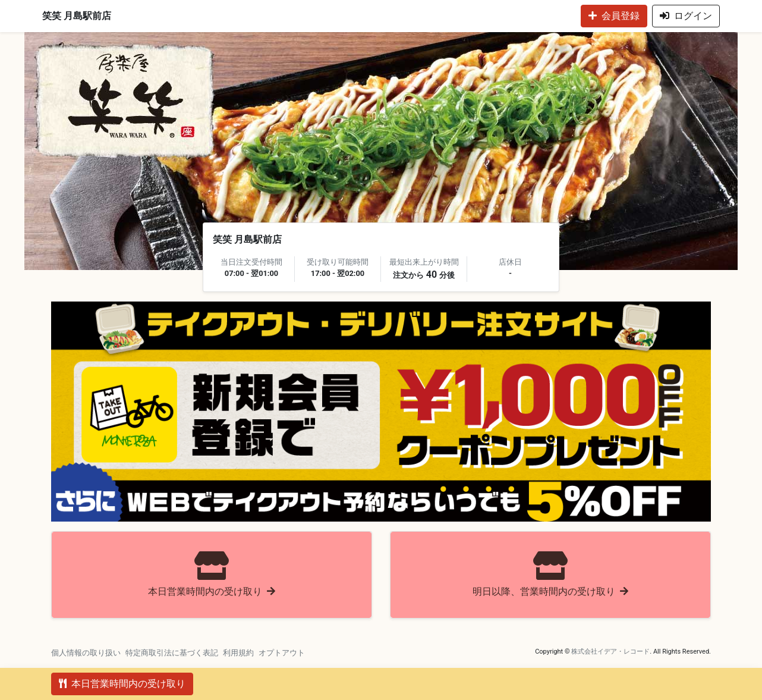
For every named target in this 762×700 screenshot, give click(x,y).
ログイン (686, 16)
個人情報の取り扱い (86, 653)
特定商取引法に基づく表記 (172, 653)
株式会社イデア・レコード (610, 652)
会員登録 (614, 16)
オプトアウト (282, 653)
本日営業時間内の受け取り (122, 684)
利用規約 (238, 653)
